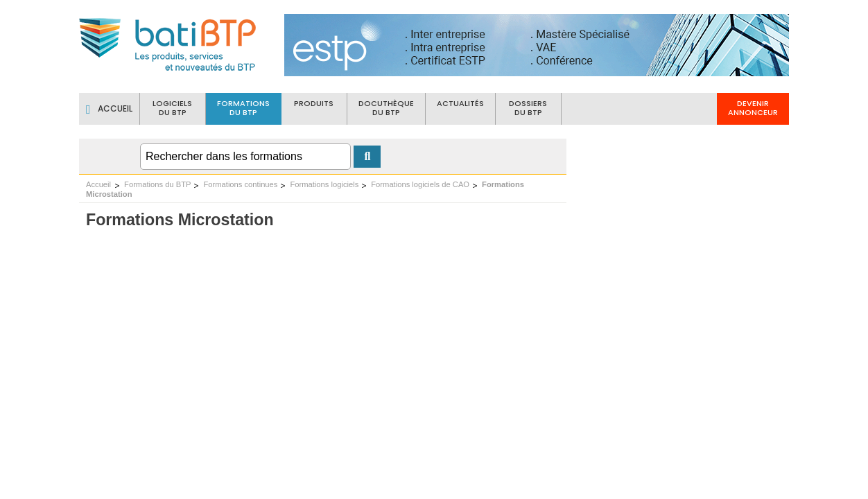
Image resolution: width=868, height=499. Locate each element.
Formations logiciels (324, 184)
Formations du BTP (157, 184)
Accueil (98, 184)
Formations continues (240, 184)
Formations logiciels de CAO (420, 184)
